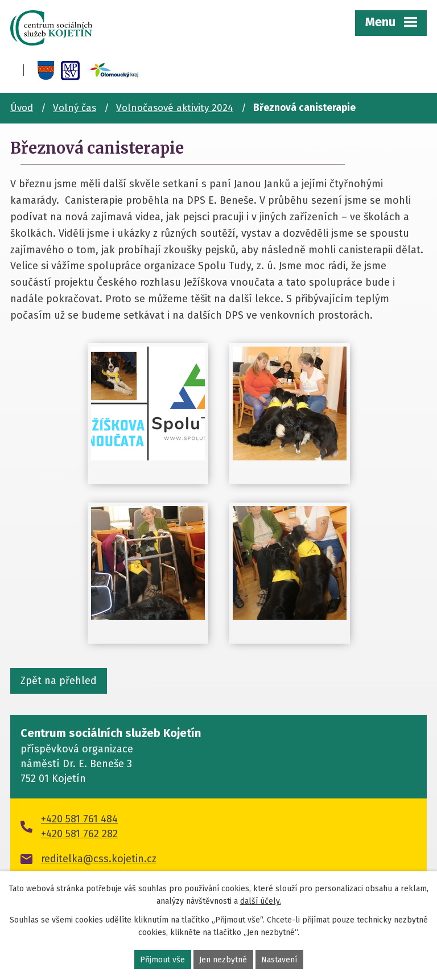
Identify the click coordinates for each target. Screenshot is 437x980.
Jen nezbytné (223, 960)
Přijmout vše (162, 960)
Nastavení (279, 960)
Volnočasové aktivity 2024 (175, 108)
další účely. (261, 901)
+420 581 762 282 (79, 834)
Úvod (22, 108)
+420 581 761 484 (79, 819)
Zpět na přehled (59, 681)
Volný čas (75, 108)
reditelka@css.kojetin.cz (99, 859)
